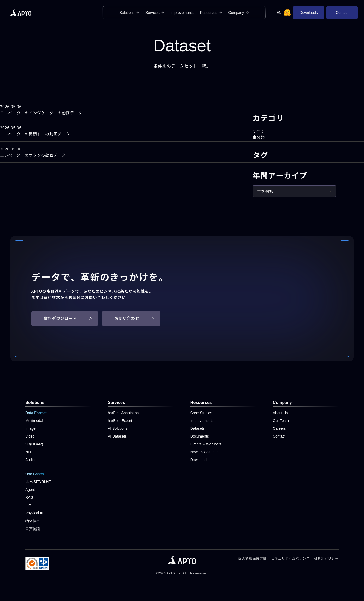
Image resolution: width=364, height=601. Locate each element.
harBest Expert (120, 421)
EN (279, 13)
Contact (342, 13)
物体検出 (33, 521)
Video (30, 436)
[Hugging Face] (287, 13)
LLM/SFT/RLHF (38, 482)
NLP (29, 452)
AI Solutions (118, 428)
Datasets (198, 428)
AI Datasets (117, 436)
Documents (200, 436)
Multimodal (34, 421)
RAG (29, 497)
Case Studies (201, 413)
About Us (280, 413)
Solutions (127, 13)
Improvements (182, 13)
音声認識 (33, 529)
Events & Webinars (206, 444)
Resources (209, 13)
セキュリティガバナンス (290, 558)
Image (30, 428)
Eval (29, 505)
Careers (279, 428)
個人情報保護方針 (252, 558)
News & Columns (204, 452)
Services (152, 13)
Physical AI (34, 513)
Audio (30, 460)
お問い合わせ (134, 318)
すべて (259, 131)
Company (236, 13)
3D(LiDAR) (34, 444)
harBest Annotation (123, 413)
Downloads (309, 13)
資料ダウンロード (68, 318)
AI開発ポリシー (326, 558)
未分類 (259, 137)
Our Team (281, 421)
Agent (30, 490)
